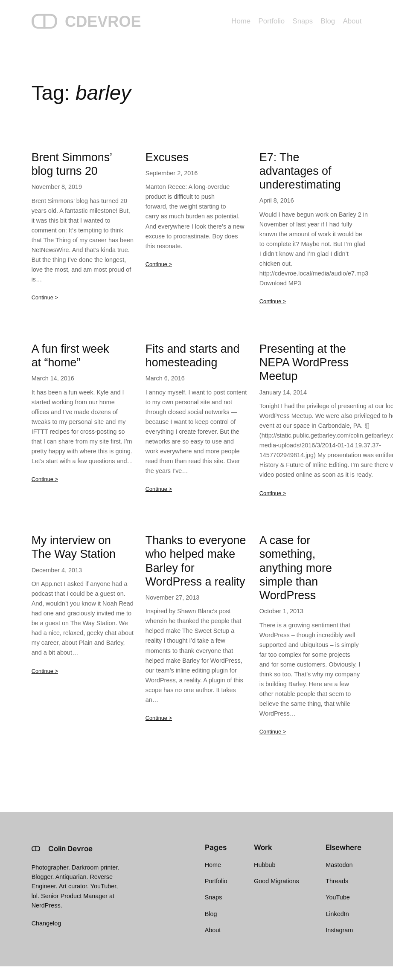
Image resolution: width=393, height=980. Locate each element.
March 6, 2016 (165, 378)
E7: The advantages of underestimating (300, 171)
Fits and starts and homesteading (193, 356)
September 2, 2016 (172, 173)
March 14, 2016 (53, 378)
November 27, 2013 (172, 597)
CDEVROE (103, 22)
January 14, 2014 (283, 392)
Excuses (167, 157)
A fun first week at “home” (70, 356)
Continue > (45, 297)
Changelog (47, 923)
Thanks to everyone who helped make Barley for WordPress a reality (196, 561)
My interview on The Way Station (74, 547)
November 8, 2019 (57, 187)
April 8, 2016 (277, 200)
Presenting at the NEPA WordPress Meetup (304, 362)
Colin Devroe (70, 849)
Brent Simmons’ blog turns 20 (72, 164)
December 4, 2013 (57, 570)
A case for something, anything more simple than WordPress (296, 568)
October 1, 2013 (281, 611)
